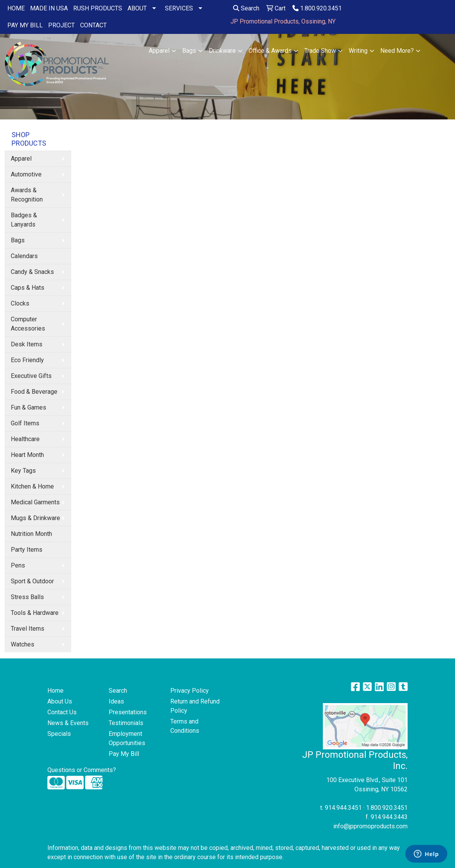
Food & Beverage (34, 392)
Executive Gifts (31, 376)
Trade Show (320, 51)
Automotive (26, 174)
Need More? (397, 51)
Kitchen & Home (32, 486)
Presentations (128, 712)
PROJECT (61, 25)
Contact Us (62, 712)
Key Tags (23, 471)
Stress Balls (27, 597)
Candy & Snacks (32, 272)
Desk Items (27, 344)
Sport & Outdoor (32, 581)
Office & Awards (270, 51)
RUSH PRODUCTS (98, 8)
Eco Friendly (27, 360)
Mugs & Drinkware (35, 518)
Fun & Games (29, 407)
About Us (60, 701)
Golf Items (25, 423)
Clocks (20, 303)
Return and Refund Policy (195, 706)
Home (55, 691)
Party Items (27, 550)
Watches (23, 644)
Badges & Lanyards (24, 220)
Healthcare (25, 439)
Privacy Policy (190, 691)
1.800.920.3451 (317, 8)
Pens (18, 565)
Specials (59, 734)
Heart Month (27, 455)
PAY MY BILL (25, 25)
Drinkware (222, 51)
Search (246, 8)
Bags (189, 51)
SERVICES (179, 8)
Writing (358, 51)
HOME (16, 8)
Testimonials (126, 723)
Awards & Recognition (27, 195)
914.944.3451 (343, 808)
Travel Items (28, 629)
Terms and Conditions (185, 726)
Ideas (116, 701)
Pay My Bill (124, 754)
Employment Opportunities (127, 738)
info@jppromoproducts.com (370, 826)
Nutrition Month (31, 534)
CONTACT (93, 25)
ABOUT (137, 8)
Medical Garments (35, 502)
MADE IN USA (49, 8)
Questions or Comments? (82, 770)
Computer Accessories (28, 324)
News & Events (68, 723)
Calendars (24, 256)
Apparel (159, 51)
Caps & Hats (28, 288)
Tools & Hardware (35, 613)
